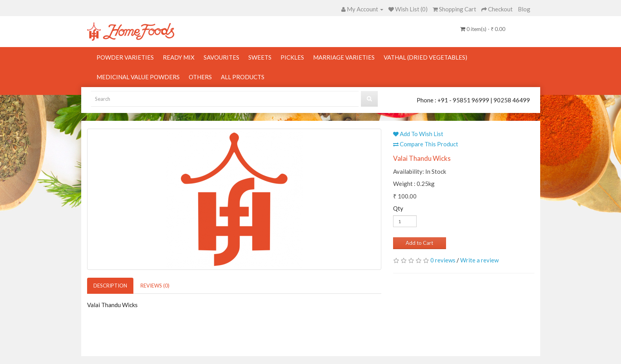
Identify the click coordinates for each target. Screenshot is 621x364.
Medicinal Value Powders (138, 77)
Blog (524, 9)
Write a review (479, 260)
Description (110, 286)
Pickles (292, 57)
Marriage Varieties (344, 57)
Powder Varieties (125, 57)
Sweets (260, 57)
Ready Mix (179, 57)
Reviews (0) (155, 286)
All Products (243, 77)
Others (200, 77)
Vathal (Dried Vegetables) (425, 57)
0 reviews (443, 260)
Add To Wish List (418, 134)
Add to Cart (419, 243)
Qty (398, 208)
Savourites (221, 57)
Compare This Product (426, 144)
